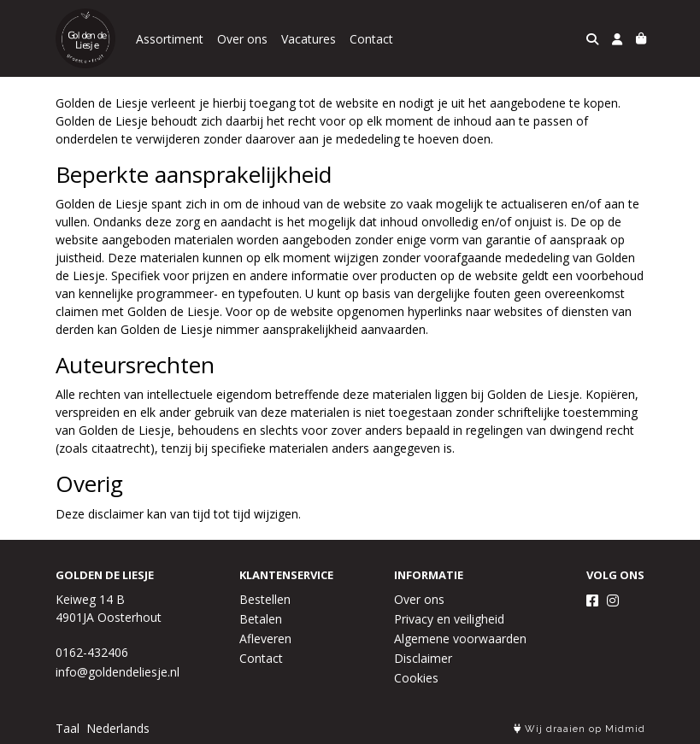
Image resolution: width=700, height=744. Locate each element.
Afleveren (265, 639)
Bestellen (265, 599)
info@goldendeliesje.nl (118, 672)
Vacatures (309, 39)
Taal (68, 728)
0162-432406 (92, 652)
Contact (371, 39)
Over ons (242, 39)
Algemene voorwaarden (460, 639)
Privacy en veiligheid (449, 619)
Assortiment (170, 39)
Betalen (261, 619)
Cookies (416, 678)
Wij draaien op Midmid (579, 729)
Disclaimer (423, 658)
